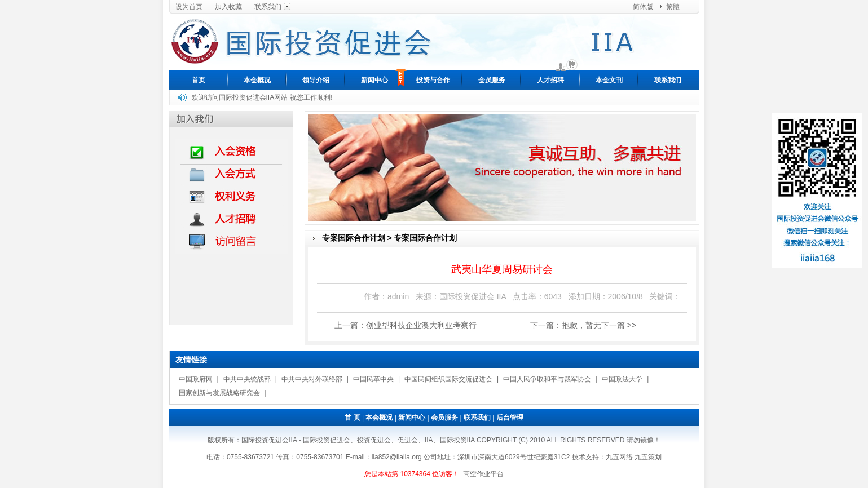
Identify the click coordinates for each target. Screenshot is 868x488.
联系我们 (268, 7)
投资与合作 (433, 80)
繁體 (673, 7)
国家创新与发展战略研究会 (219, 393)
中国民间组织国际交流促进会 (448, 379)
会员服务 (492, 80)
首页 (199, 80)
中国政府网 (196, 379)
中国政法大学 (622, 379)
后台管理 (510, 418)
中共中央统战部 (247, 379)
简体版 (643, 7)
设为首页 (189, 7)
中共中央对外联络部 (312, 379)
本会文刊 (609, 80)
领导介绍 (316, 80)
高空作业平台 (483, 474)
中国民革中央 (373, 379)
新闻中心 (374, 80)
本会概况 (257, 80)
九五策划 (648, 457)
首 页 (352, 418)
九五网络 (619, 457)
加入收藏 (228, 7)
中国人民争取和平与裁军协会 (547, 379)
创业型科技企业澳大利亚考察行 (421, 325)
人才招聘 (550, 80)
